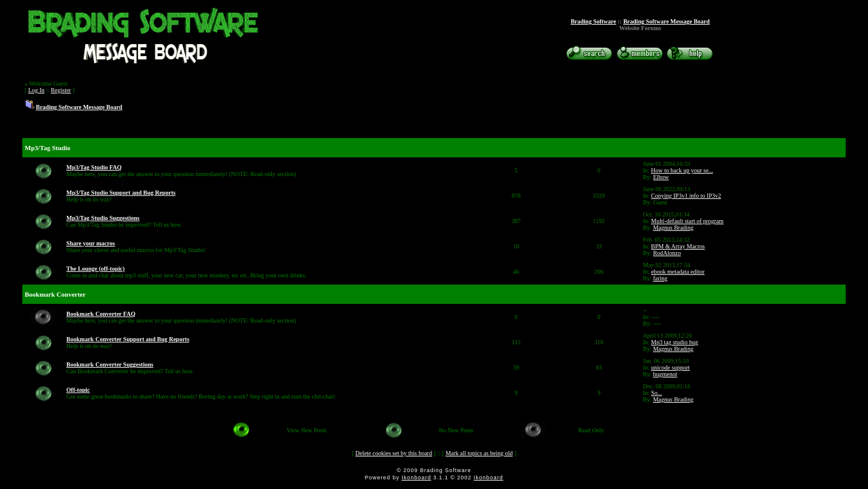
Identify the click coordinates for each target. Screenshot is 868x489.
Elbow (661, 177)
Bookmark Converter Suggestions (110, 364)
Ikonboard (416, 478)
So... (656, 393)
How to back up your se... (682, 170)
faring (660, 278)
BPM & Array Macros (678, 246)
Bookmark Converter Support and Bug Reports (128, 339)
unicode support (670, 368)
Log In (36, 90)
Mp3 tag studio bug (675, 342)
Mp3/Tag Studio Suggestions (103, 218)
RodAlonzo (667, 253)
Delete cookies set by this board (393, 453)
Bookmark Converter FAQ (101, 314)
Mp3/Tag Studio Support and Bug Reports (121, 193)
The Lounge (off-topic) (96, 269)
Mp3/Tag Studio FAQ (94, 167)
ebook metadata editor (678, 272)
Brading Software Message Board (666, 21)
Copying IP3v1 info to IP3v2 (686, 196)
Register (61, 90)
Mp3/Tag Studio (48, 148)
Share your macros (91, 243)
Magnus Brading (673, 228)
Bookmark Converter (55, 294)
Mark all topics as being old (479, 453)
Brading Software (594, 21)
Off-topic (78, 390)
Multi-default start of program (687, 221)
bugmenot (665, 374)
